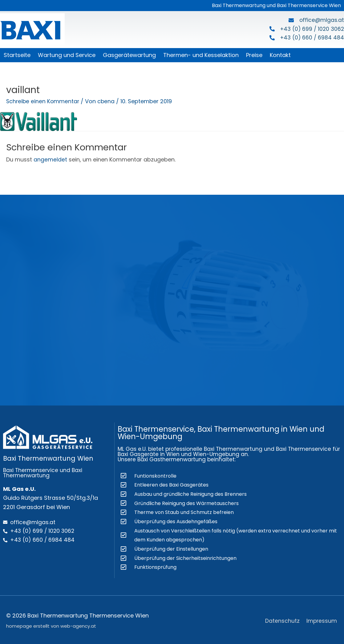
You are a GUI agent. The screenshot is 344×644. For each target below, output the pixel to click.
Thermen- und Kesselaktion (201, 55)
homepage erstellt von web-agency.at (51, 624)
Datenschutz (282, 619)
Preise (254, 55)
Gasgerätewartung (129, 55)
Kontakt (280, 55)
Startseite (17, 55)
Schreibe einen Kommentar (43, 101)
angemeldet (50, 159)
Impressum (322, 619)
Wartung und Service (67, 55)
